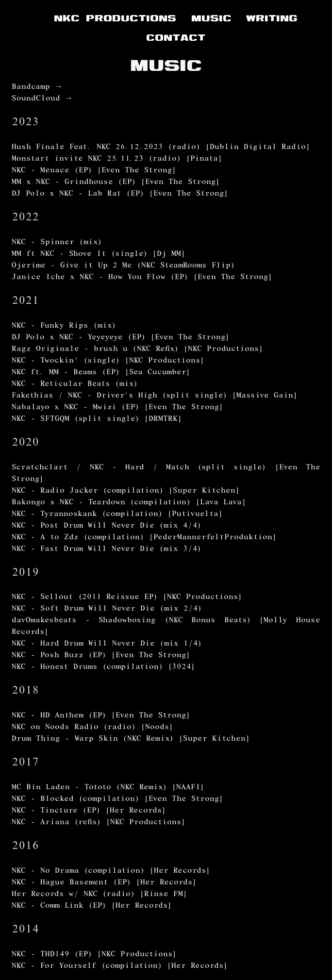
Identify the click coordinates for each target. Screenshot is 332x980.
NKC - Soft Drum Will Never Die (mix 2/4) (107, 609)
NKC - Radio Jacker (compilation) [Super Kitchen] (126, 491)
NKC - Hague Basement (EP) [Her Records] (104, 883)
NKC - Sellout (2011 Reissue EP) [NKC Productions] (127, 598)
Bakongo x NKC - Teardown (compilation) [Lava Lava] (129, 503)
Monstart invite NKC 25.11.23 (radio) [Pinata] (117, 159)
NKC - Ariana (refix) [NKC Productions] (99, 823)
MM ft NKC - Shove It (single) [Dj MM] (99, 254)
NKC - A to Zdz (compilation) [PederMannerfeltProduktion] (144, 538)
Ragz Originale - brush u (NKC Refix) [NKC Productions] (137, 349)
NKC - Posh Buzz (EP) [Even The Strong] (101, 656)
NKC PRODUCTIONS (115, 18)
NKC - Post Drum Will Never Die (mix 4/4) (107, 526)
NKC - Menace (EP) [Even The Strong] (94, 171)
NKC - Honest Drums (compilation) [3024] (103, 667)
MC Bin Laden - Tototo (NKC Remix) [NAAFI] (108, 788)
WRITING (272, 18)
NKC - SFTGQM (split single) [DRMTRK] (97, 419)
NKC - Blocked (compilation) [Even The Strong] (117, 799)
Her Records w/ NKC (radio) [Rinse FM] (100, 895)
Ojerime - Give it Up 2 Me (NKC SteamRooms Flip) (123, 266)
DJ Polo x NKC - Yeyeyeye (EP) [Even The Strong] (121, 338)
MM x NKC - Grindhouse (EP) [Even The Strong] (116, 183)
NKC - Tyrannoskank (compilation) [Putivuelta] (117, 515)
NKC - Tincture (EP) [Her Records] (89, 811)
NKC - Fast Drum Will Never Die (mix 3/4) (107, 549)
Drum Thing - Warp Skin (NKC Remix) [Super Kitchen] (131, 739)
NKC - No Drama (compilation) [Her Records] (111, 871)
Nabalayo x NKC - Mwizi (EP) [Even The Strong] (117, 408)
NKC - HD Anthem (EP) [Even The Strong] (101, 716)
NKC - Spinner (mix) (57, 243)
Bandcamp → (37, 87)
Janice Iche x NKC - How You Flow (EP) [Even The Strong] (142, 278)
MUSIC (211, 18)
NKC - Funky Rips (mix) (64, 326)
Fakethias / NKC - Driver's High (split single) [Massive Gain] (155, 396)
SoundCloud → (42, 99)
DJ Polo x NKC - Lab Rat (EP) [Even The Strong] (120, 194)
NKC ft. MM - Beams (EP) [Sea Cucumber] (101, 373)
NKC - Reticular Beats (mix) (75, 384)
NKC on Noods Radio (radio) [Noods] (92, 728)
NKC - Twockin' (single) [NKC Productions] (108, 361)
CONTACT (176, 37)
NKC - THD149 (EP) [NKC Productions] (94, 955)
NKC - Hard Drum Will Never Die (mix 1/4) (107, 644)
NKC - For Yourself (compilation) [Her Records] (120, 966)
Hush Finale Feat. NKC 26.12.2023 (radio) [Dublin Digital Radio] (161, 148)
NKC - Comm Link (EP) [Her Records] (92, 906)
